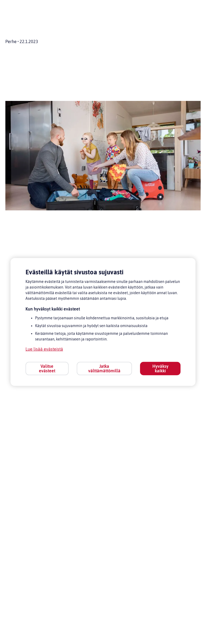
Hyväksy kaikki (160, 369)
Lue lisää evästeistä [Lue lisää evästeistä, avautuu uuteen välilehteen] (44, 349)
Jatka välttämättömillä (104, 369)
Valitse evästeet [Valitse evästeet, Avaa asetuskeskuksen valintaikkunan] (47, 369)
